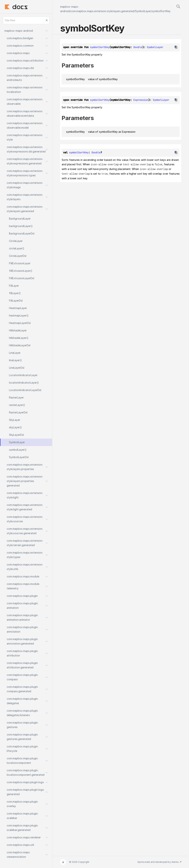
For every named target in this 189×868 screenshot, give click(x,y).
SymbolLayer (143, 11)
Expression (141, 100)
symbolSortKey (161, 11)
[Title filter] (26, 20)
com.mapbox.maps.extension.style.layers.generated (102, 11)
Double (138, 47)
